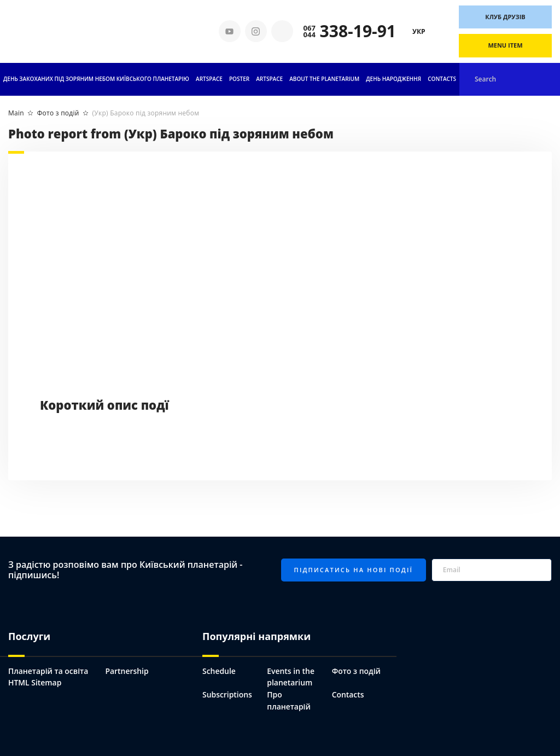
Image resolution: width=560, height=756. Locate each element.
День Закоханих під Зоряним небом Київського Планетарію (96, 79)
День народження (393, 79)
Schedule (219, 671)
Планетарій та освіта (48, 671)
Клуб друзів (505, 17)
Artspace (209, 79)
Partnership (127, 671)
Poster (239, 79)
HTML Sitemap (35, 682)
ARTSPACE (269, 79)
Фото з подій (357, 671)
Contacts (442, 79)
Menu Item (505, 45)
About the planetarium (324, 79)
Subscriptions (227, 694)
